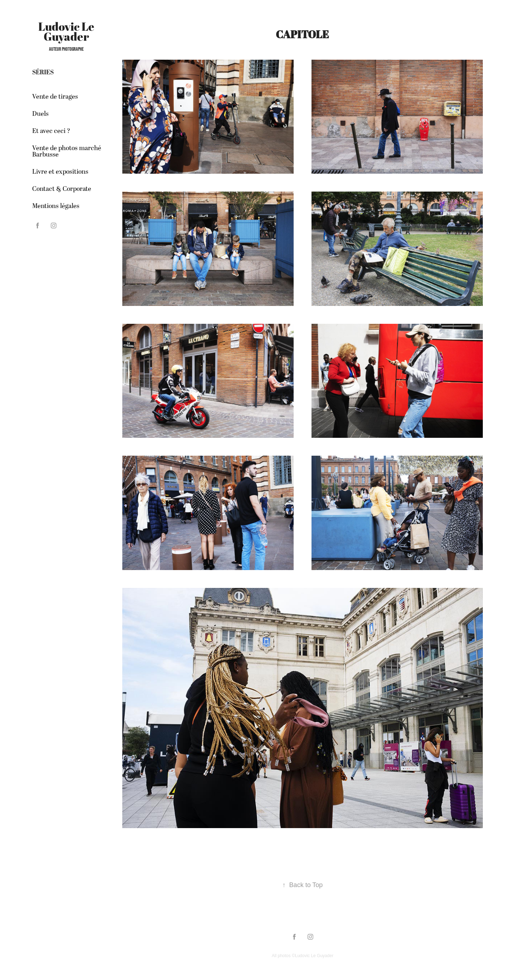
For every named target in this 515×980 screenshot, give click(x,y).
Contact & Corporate (62, 189)
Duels (40, 114)
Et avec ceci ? (51, 131)
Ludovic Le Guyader (67, 31)
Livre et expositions (60, 172)
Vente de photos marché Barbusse (67, 151)
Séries (43, 72)
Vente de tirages (55, 97)
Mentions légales (56, 206)
